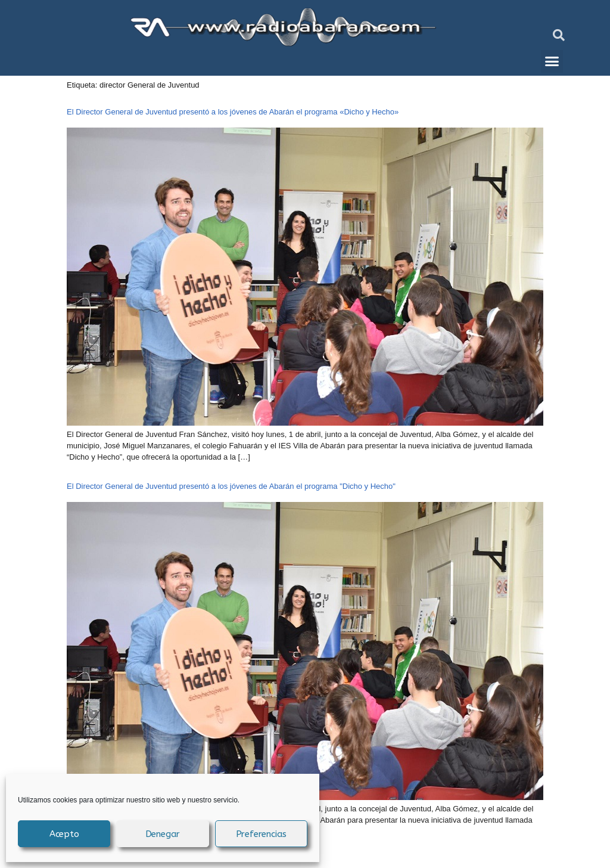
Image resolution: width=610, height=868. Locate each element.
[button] (559, 35)
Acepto (64, 834)
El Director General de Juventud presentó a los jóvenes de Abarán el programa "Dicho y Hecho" (231, 486)
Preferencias (262, 834)
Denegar (163, 834)
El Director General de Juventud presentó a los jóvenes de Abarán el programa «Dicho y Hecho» (233, 112)
